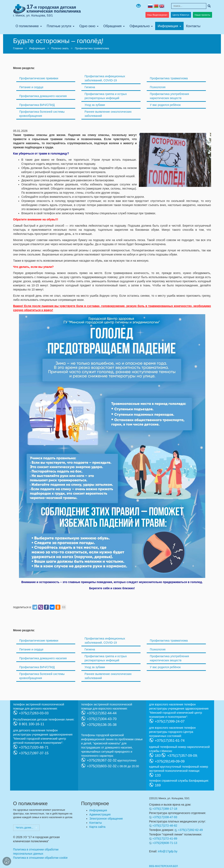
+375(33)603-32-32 (102, 766)
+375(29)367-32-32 (102, 760)
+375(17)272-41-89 (165, 839)
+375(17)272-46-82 (165, 826)
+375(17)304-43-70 (102, 719)
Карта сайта (97, 827)
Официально (140, 26)
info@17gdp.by (168, 851)
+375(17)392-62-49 (190, 830)
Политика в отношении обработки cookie (40, 858)
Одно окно (87, 26)
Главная (18, 48)
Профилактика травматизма (92, 48)
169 (158, 785)
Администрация (100, 814)
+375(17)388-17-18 (165, 809)
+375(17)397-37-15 (34, 753)
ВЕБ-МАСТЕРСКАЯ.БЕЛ (164, 866)
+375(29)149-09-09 (170, 761)
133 (158, 775)
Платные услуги (59, 26)
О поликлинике (27, 26)
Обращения (113, 26)
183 (158, 755)
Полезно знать (60, 48)
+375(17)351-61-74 (170, 740)
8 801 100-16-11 (32, 724)
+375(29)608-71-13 (165, 843)
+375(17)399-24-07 (170, 721)
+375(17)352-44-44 (102, 713)
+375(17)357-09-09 (182, 755)
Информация (168, 26)
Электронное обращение (106, 819)
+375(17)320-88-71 (34, 747)
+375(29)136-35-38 (102, 725)
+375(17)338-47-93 (165, 817)
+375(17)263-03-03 (34, 713)
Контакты (193, 26)
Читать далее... (25, 828)
